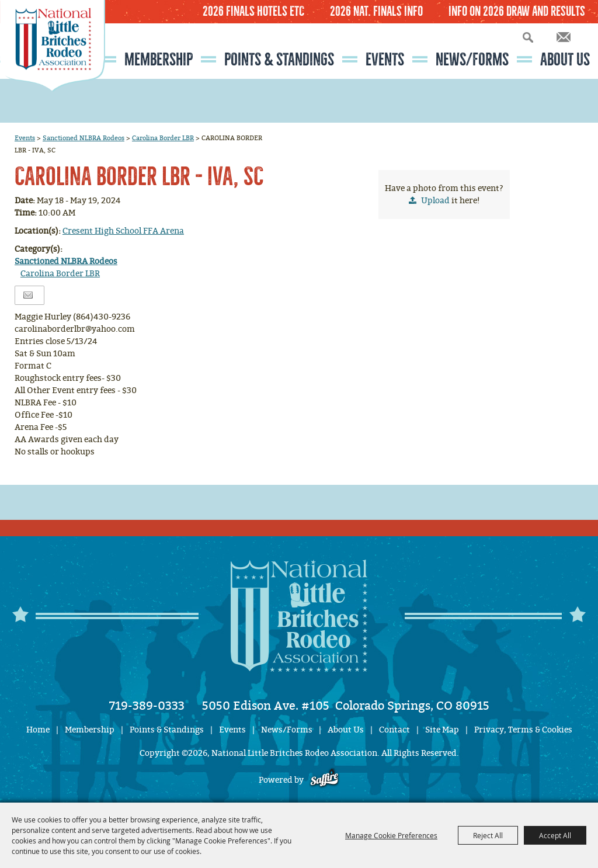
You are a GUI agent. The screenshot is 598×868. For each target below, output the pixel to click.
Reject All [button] (488, 835)
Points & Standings (279, 60)
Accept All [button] (555, 835)
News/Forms (472, 60)
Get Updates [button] (564, 37)
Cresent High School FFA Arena (123, 231)
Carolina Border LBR (163, 138)
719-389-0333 (147, 706)
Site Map (442, 730)
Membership (159, 60)
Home (38, 730)
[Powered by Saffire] (324, 780)
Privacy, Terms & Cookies (523, 730)
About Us (565, 60)
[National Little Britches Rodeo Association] (53, 67)
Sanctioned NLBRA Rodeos (84, 138)
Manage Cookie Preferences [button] (391, 835)
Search (528, 37)
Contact (394, 730)
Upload (435, 201)
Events (385, 60)
